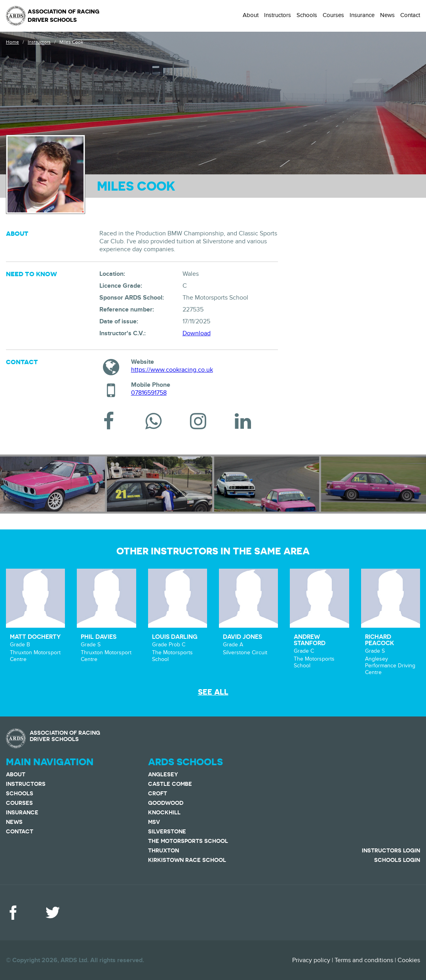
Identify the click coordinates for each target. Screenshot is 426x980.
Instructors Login (391, 850)
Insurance (362, 15)
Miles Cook (71, 42)
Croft (158, 793)
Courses (333, 15)
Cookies (409, 960)
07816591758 (149, 393)
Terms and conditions (364, 960)
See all (213, 692)
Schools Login (397, 860)
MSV (154, 822)
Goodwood (166, 803)
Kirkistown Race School (187, 860)
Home (12, 42)
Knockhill (164, 812)
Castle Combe (170, 784)
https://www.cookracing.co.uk (172, 370)
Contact (410, 15)
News (387, 15)
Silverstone (167, 831)
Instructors (278, 15)
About (251, 15)
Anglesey (163, 774)
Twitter (53, 913)
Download (197, 333)
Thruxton (164, 850)
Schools (307, 15)
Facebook (13, 913)
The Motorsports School (188, 841)
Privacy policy (311, 960)
